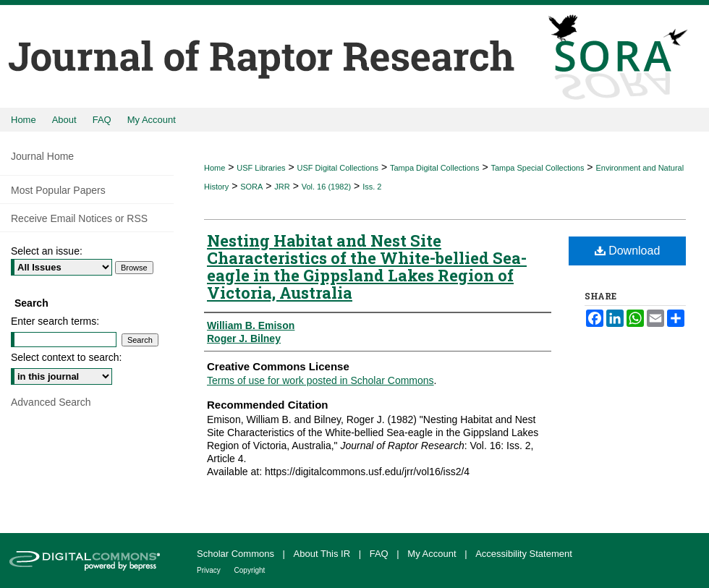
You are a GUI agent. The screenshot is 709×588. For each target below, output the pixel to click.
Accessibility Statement (524, 554)
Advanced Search (51, 402)
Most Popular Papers (58, 190)
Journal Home (42, 156)
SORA (251, 187)
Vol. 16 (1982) (327, 187)
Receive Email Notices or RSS (79, 218)
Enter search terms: (55, 321)
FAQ (381, 554)
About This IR (323, 554)
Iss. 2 (372, 187)
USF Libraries (261, 168)
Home (215, 168)
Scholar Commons (237, 554)
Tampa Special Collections (537, 168)
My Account (433, 554)
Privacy (210, 570)
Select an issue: (47, 251)
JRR (282, 187)
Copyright (250, 570)
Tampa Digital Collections (435, 168)
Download (628, 251)
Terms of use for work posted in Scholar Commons (320, 380)
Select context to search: (66, 357)
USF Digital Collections (338, 168)
